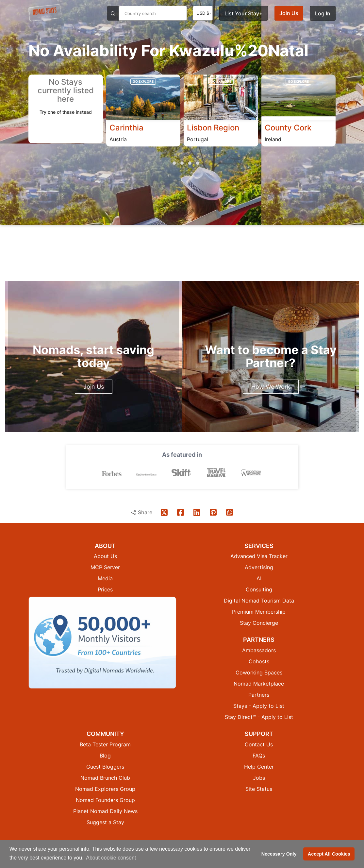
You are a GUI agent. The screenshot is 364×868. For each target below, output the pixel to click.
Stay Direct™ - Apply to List (259, 717)
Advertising (259, 567)
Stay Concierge (259, 622)
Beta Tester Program (105, 744)
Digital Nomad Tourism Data (259, 600)
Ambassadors (259, 650)
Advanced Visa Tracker (259, 556)
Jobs (259, 777)
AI (259, 578)
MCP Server (105, 567)
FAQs (259, 755)
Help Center (259, 766)
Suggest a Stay (105, 822)
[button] (166, 163)
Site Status (259, 789)
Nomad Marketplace (259, 683)
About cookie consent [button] (111, 858)
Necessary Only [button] (279, 854)
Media (105, 578)
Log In (323, 13)
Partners (259, 694)
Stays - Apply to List (259, 706)
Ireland (273, 139)
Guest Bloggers (105, 766)
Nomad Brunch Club (105, 777)
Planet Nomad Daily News (105, 811)
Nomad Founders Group (105, 800)
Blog (105, 755)
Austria (118, 139)
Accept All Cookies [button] (329, 854)
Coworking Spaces (259, 672)
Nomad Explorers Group (105, 789)
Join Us (289, 13)
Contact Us (259, 744)
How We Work (271, 387)
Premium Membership (259, 611)
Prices (105, 589)
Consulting (259, 589)
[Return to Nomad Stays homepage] (45, 13)
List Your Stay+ (244, 13)
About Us (105, 556)
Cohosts (259, 661)
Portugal (198, 139)
